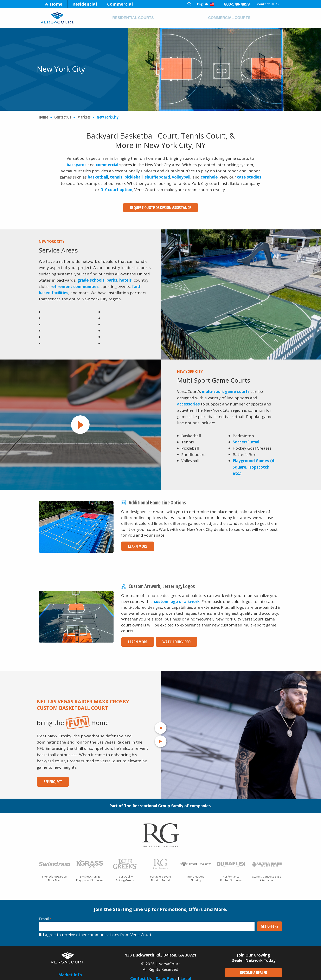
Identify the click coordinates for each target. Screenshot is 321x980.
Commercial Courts (229, 18)
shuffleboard (157, 177)
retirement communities (75, 284)
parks (112, 278)
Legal (186, 976)
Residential (85, 4)
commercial (107, 165)
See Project (50, 779)
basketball (98, 177)
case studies (249, 177)
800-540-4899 (226, 4)
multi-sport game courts (226, 389)
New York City (108, 117)
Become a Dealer (253, 970)
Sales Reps (166, 976)
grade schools (91, 278)
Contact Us (262, 4)
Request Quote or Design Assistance (160, 208)
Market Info (70, 973)
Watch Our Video (168, 640)
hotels (126, 278)
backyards (77, 165)
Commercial (120, 4)
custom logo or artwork (177, 599)
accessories (188, 402)
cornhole (209, 177)
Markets (84, 117)
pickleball (134, 177)
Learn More (134, 544)
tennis (116, 177)
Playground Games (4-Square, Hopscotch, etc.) (254, 465)
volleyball (181, 177)
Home (54, 4)
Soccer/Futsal (246, 440)
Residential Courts (133, 18)
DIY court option (116, 190)
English (190, 4)
